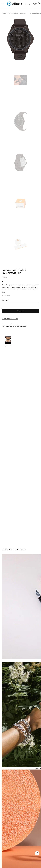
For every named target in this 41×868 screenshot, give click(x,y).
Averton (17, 13)
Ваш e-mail (5, 300)
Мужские (24, 13)
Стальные (32, 13)
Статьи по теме (14, 549)
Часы (3, 13)
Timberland (10, 13)
